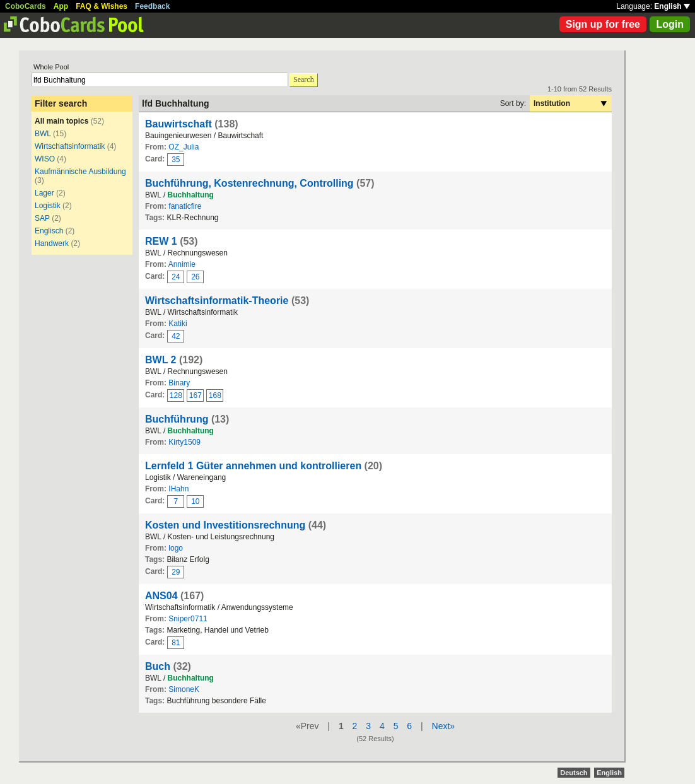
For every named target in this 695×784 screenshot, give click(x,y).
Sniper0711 (188, 619)
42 (176, 336)
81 (176, 643)
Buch (158, 666)
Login (670, 24)
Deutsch (574, 773)
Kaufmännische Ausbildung (80, 172)
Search (304, 79)
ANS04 (161, 596)
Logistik (48, 206)
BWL (43, 134)
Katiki (178, 324)
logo (176, 548)
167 (196, 395)
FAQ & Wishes (102, 6)
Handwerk (52, 243)
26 (195, 277)
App (61, 6)
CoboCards (26, 6)
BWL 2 (161, 360)
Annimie (182, 264)
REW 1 (161, 241)
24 (176, 277)
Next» (444, 726)
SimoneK (184, 689)
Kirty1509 (184, 442)
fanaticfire (185, 206)
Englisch (49, 231)
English (672, 6)
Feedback (152, 6)
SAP (42, 218)
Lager (44, 193)
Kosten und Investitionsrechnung (225, 525)
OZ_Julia (184, 147)
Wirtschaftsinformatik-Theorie (217, 301)
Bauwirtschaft (178, 124)
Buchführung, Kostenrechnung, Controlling (249, 183)
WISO (45, 159)
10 (195, 501)
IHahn (178, 489)
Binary (179, 383)
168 (215, 395)
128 (176, 395)
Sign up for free (603, 24)
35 (176, 160)
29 (176, 572)
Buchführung (177, 419)
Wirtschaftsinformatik (70, 146)
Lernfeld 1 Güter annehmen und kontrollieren (253, 466)
